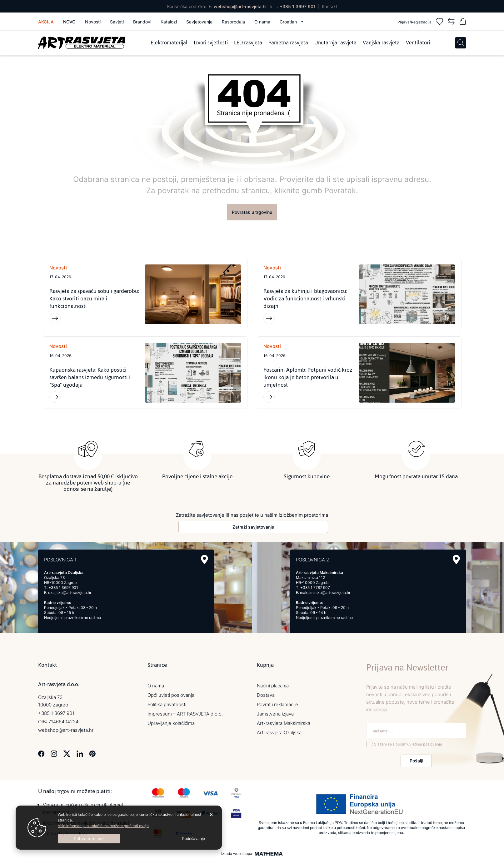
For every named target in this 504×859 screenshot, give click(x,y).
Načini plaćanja (273, 686)
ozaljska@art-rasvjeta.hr (70, 593)
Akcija (46, 22)
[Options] (194, 839)
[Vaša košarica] (463, 22)
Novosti (93, 22)
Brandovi (142, 22)
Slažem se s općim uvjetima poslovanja (408, 744)
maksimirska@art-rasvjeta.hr (325, 593)
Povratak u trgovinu (252, 212)
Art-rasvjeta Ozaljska (279, 733)
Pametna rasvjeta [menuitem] (288, 43)
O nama (262, 22)
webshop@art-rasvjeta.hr (240, 6)
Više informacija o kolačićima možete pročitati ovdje (103, 826)
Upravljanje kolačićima (171, 723)
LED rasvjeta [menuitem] (248, 43)
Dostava (266, 695)
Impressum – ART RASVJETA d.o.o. (185, 714)
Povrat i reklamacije (277, 704)
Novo (69, 22)
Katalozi (169, 22)
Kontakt (329, 6)
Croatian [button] (289, 22)
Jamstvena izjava (275, 714)
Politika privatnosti (167, 704)
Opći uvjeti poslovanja (171, 695)
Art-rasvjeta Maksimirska (284, 723)
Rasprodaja (233, 22)
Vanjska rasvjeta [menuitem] (381, 43)
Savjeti (117, 22)
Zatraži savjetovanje (253, 527)
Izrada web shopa (237, 854)
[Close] (89, 839)
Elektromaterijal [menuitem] (169, 43)
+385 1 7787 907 (315, 588)
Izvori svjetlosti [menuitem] (211, 43)
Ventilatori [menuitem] (418, 43)
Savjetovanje (199, 22)
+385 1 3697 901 (298, 6)
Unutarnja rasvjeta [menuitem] (335, 43)
